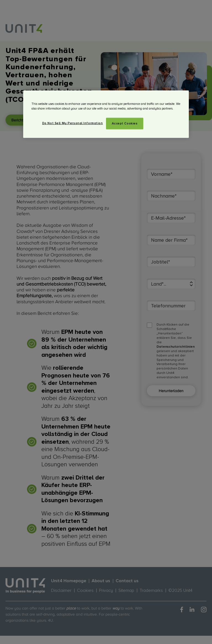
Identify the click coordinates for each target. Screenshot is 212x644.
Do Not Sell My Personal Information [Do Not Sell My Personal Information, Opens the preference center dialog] (73, 123)
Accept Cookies (125, 123)
